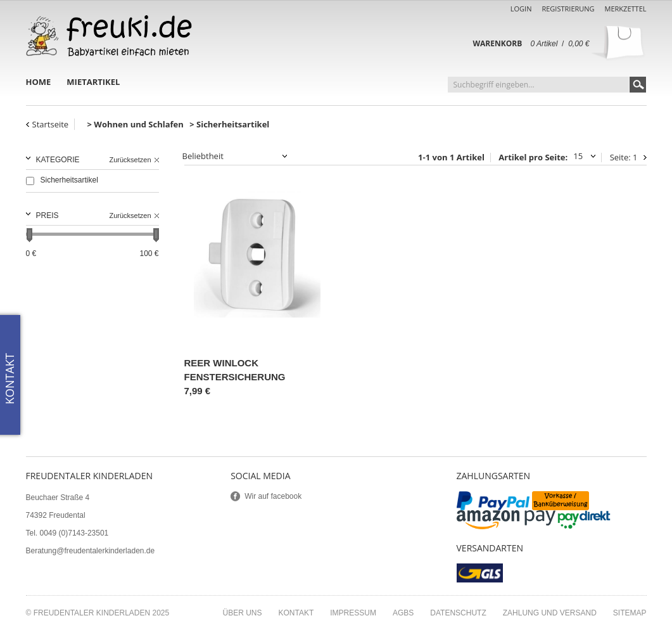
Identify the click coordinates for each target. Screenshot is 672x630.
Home (39, 82)
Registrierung (568, 9)
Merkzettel (626, 9)
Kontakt (296, 613)
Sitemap (630, 613)
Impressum (353, 613)
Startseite (51, 124)
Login (521, 9)
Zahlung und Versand (550, 613)
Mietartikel (93, 82)
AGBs (403, 613)
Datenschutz (458, 613)
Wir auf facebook (273, 496)
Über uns (242, 613)
